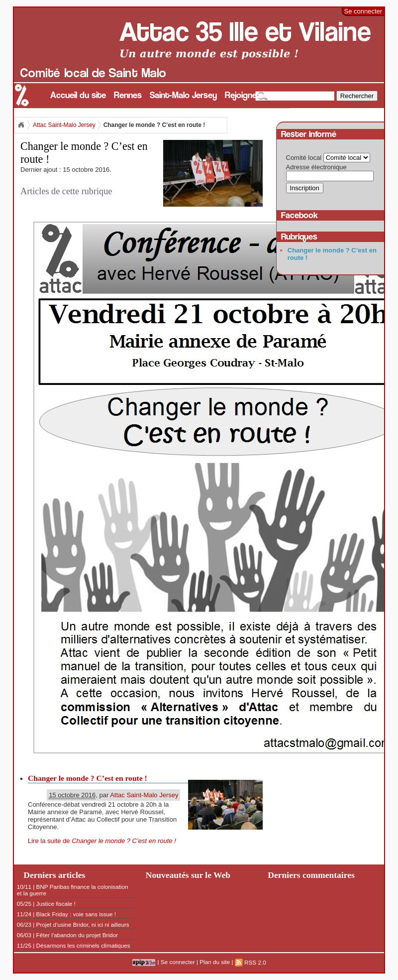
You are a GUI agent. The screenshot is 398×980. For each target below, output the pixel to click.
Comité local (304, 158)
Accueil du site (78, 95)
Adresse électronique (316, 167)
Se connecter (363, 11)
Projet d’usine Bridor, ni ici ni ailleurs (83, 924)
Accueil (21, 125)
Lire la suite (102, 841)
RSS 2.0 (250, 962)
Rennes (128, 95)
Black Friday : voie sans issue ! (76, 914)
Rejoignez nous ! (255, 95)
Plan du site (215, 962)
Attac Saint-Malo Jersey (64, 125)
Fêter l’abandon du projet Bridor (77, 935)
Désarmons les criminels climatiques (83, 945)
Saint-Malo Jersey (183, 95)
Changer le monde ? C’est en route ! (88, 778)
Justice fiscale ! (56, 904)
